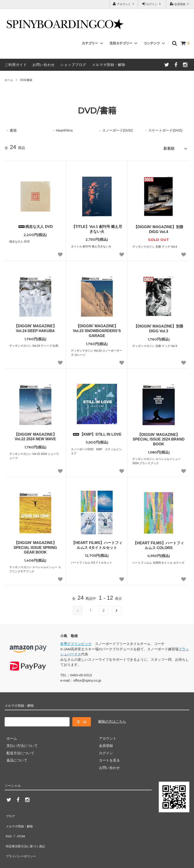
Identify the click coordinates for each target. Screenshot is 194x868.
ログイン (152, 4)
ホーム (9, 80)
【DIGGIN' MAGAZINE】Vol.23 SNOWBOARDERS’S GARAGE (97, 329)
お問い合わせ (44, 65)
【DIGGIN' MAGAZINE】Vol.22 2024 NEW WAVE (35, 435)
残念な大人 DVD (35, 225)
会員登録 (180, 4)
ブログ (10, 813)
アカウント (124, 4)
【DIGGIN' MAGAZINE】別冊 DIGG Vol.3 (159, 327)
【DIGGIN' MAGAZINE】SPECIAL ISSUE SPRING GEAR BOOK (35, 546)
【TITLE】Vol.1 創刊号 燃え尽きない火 (97, 227)
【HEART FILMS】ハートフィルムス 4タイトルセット (97, 544)
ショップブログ (73, 65)
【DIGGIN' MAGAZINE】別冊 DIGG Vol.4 (159, 228)
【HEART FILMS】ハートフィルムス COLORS (159, 544)
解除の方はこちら (112, 720)
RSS (8, 828)
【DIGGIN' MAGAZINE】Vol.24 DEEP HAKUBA (35, 327)
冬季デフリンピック (76, 642)
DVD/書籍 (26, 80)
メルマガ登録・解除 (109, 65)
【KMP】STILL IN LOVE (97, 432)
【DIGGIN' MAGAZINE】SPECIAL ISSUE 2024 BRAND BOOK (159, 438)
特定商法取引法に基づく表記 (27, 835)
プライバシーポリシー (22, 842)
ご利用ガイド (16, 65)
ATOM (19, 828)
